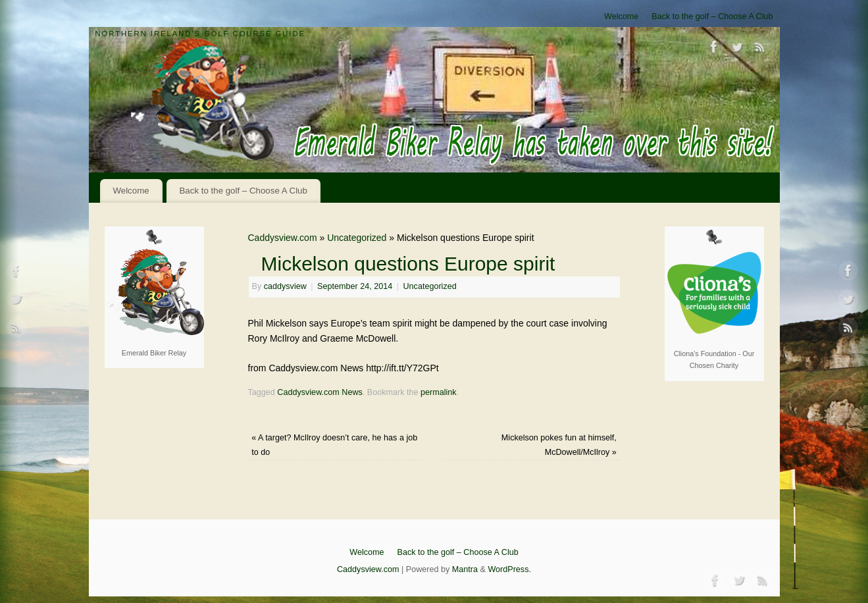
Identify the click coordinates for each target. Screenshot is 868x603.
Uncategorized (357, 238)
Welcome (621, 16)
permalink (439, 392)
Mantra (465, 569)
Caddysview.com (283, 238)
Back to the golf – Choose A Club (712, 16)
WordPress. (509, 569)
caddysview (285, 286)
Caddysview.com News (319, 392)
